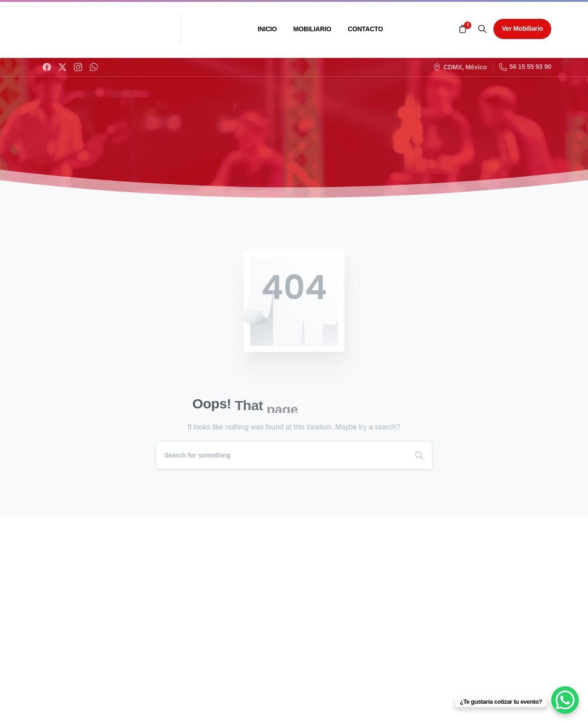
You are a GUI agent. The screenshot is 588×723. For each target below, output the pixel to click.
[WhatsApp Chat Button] (565, 700)
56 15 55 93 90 (525, 67)
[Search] (282, 455)
